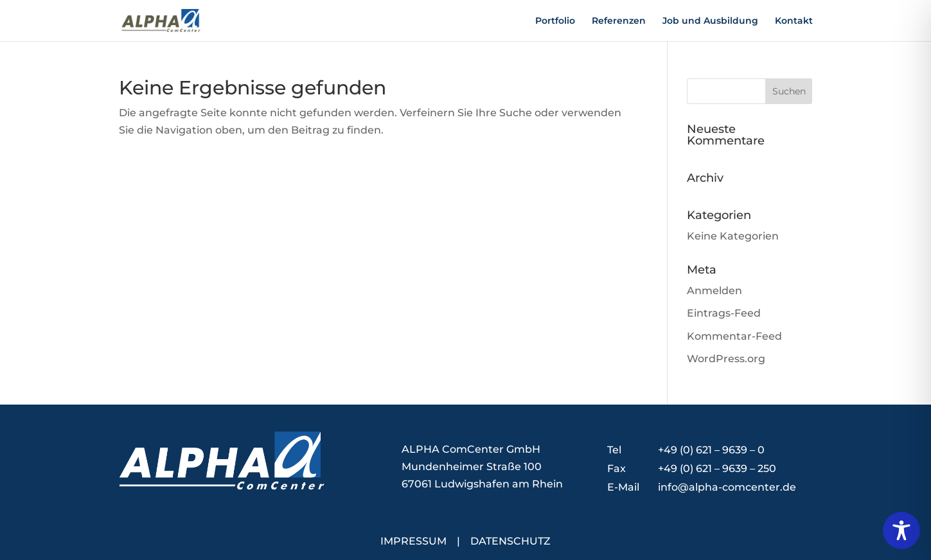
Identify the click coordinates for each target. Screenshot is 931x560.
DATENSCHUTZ (510, 541)
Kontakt (794, 21)
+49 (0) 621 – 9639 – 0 (711, 450)
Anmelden (714, 291)
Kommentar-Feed (734, 336)
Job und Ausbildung (710, 21)
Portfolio (555, 21)
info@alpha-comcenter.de (727, 487)
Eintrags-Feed (724, 313)
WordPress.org (726, 359)
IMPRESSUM (413, 541)
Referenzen (619, 21)
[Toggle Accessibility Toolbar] (901, 530)
